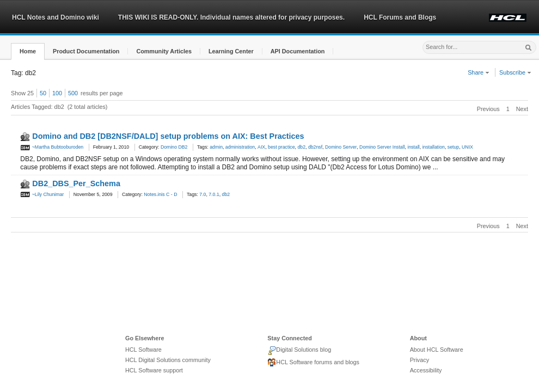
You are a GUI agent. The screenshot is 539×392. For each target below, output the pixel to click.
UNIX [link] (467, 147)
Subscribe (515, 72)
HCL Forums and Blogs (400, 17)
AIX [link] (261, 147)
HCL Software (143, 350)
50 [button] (43, 93)
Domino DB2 (174, 147)
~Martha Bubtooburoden (52, 147)
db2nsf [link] (315, 147)
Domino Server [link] (341, 147)
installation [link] (434, 147)
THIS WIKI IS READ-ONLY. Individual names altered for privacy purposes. (231, 17)
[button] (28, 51)
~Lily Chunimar (42, 194)
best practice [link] (281, 147)
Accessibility (426, 370)
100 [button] (57, 93)
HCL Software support (154, 370)
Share (479, 72)
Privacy (419, 360)
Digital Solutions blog (299, 351)
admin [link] (216, 147)
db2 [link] (301, 147)
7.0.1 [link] (214, 194)
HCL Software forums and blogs (313, 363)
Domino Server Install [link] (382, 147)
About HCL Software (437, 350)
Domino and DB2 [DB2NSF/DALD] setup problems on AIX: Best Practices (168, 136)
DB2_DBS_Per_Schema (76, 183)
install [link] (413, 147)
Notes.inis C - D (160, 194)
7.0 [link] (203, 194)
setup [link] (453, 147)
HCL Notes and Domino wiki (56, 17)
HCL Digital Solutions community (168, 360)
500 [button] (73, 93)
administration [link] (240, 147)
